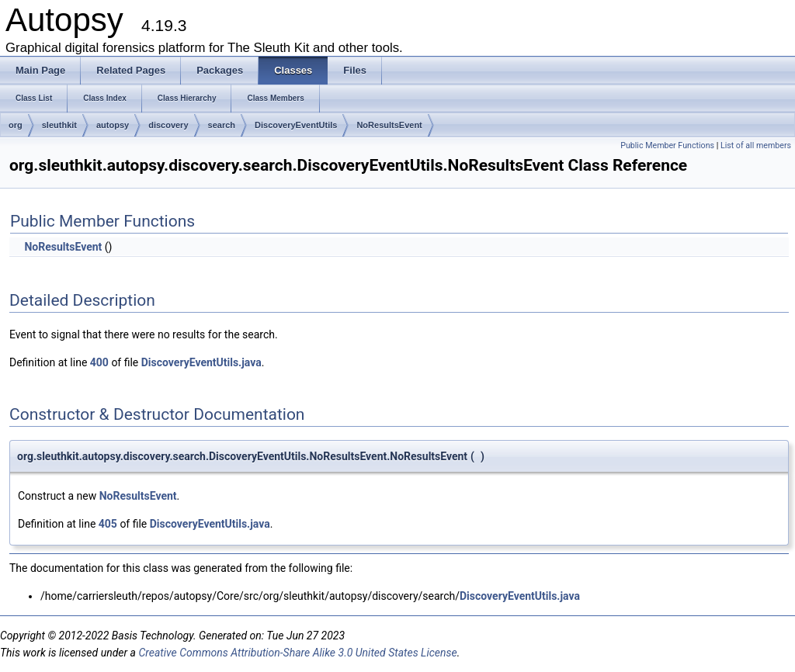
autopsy (113, 125)
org (16, 125)
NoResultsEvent (389, 125)
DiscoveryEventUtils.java (201, 362)
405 (108, 524)
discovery (168, 125)
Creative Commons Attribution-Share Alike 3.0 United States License (297, 653)
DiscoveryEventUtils (296, 125)
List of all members (756, 145)
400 (99, 362)
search (222, 125)
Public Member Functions (667, 145)
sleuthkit (59, 125)
